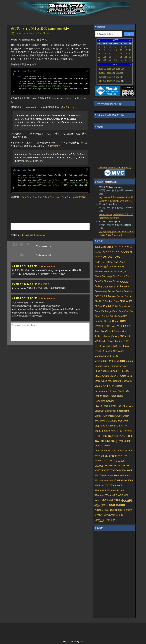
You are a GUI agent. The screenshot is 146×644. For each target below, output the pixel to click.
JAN (102, 69)
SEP (120, 77)
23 (110, 57)
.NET (22, 235)
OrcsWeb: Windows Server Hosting (115, 167)
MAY (111, 73)
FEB (111, 69)
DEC (120, 81)
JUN (120, 73)
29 (105, 60)
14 (99, 53)
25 (121, 57)
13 (130, 50)
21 (99, 57)
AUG (111, 77)
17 (115, 53)
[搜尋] (108, 34)
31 (115, 60)
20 (130, 53)
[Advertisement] (44, 207)
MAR (120, 69)
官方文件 (70, 107)
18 (121, 53)
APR (102, 73)
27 (130, 57)
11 (121, 50)
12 (126, 50)
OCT (102, 81)
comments (39, 235)
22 (105, 57)
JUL (102, 77)
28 (99, 60)
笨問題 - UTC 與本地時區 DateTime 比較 (40, 29)
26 (126, 57)
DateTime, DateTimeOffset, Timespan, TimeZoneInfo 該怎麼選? (54, 197)
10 (115, 50)
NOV (111, 81)
